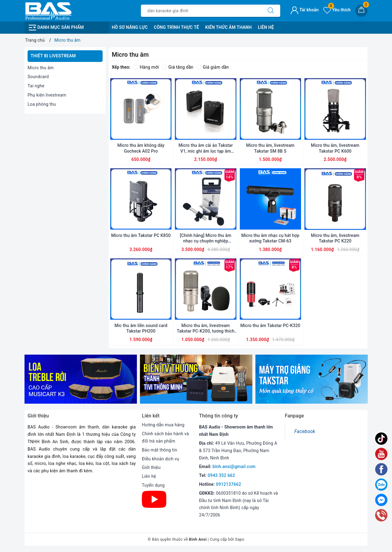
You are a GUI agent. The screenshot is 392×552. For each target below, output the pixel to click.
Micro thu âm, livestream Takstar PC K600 (335, 148)
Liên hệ (149, 476)
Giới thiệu (151, 467)
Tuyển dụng (153, 485)
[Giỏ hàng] (361, 11)
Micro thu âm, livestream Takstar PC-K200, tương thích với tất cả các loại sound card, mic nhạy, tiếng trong (206, 328)
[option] (81, 379)
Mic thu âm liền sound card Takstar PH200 (141, 328)
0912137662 (228, 484)
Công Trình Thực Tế (176, 27)
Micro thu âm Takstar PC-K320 (270, 325)
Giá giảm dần (213, 67)
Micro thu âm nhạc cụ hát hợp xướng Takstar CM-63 (270, 238)
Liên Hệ (266, 27)
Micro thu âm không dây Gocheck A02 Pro (141, 148)
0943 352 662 (221, 475)
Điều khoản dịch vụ (160, 459)
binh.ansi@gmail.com (234, 466)
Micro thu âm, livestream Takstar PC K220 (335, 238)
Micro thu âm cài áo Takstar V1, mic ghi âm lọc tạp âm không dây (206, 148)
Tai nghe (36, 86)
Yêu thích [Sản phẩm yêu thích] (337, 10)
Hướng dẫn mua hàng (163, 425)
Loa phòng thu (42, 104)
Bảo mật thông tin (159, 450)
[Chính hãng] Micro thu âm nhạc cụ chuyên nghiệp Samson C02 (205, 238)
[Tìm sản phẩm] (201, 11)
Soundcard (38, 77)
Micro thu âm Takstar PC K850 (141, 235)
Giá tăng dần (178, 67)
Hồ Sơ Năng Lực (130, 27)
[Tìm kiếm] (271, 11)
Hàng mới (146, 67)
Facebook (305, 431)
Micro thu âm (41, 68)
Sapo (240, 539)
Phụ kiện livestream (47, 95)
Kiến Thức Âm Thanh (228, 27)
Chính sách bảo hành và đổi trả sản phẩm (165, 437)
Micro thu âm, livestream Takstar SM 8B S (270, 148)
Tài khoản (305, 10)
